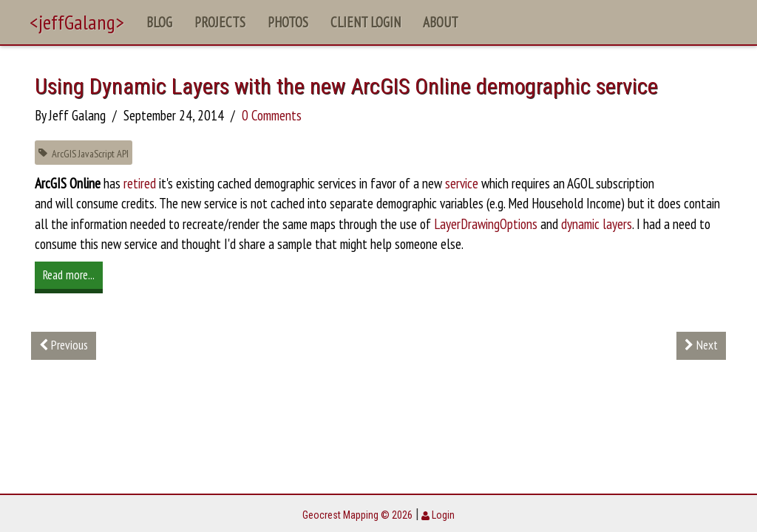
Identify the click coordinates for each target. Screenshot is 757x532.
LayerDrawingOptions (486, 224)
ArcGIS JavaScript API (84, 153)
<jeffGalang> (77, 22)
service (462, 183)
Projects (220, 22)
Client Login (366, 22)
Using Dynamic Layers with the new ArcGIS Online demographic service (346, 86)
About (441, 22)
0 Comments (272, 115)
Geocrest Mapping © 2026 (357, 515)
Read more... (69, 275)
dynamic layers (597, 224)
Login (438, 515)
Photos (288, 22)
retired (140, 183)
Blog (159, 22)
